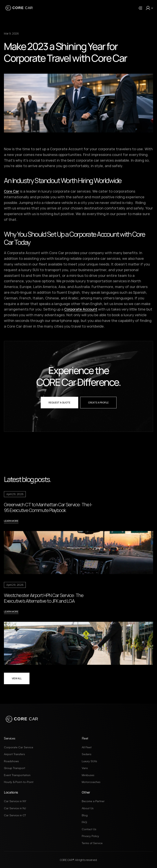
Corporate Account (81, 311)
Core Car (11, 193)
